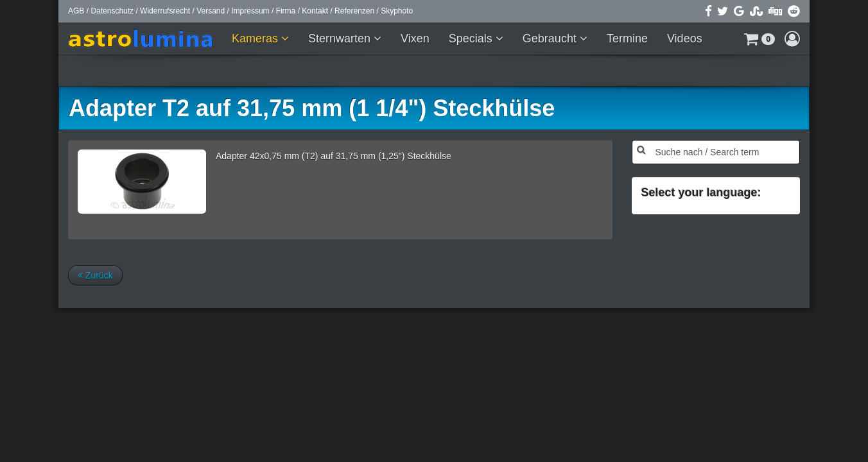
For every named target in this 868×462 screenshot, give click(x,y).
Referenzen (354, 11)
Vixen (415, 38)
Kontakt (315, 11)
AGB (76, 11)
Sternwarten (341, 38)
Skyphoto (397, 11)
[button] (759, 38)
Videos (685, 38)
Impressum (250, 11)
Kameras (256, 38)
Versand (211, 11)
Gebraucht (551, 38)
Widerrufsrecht (165, 11)
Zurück (95, 275)
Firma (286, 11)
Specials (472, 38)
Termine (627, 38)
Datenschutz (112, 11)
